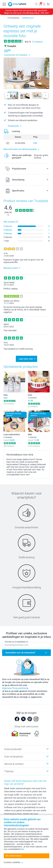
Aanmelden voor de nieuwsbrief (20, 653)
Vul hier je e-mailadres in (16, 642)
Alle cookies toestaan (14, 856)
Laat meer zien (26, 359)
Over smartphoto (14, 757)
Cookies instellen (13, 862)
